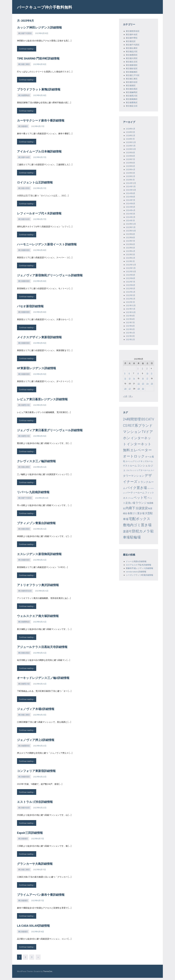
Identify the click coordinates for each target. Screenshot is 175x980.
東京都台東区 (24, 468)
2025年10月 (131, 149)
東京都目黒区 (24, 530)
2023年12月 (131, 224)
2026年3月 (130, 132)
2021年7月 (130, 322)
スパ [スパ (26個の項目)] (152, 470)
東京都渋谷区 (24, 220)
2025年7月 (130, 159)
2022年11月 (131, 268)
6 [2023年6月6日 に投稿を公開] (129, 373)
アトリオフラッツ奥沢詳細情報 (38, 586)
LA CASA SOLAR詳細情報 (33, 928)
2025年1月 (130, 180)
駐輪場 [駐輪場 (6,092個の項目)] (135, 537)
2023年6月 (130, 244)
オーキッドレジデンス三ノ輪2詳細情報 (43, 679)
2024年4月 (131, 210)
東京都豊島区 (24, 95)
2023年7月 (130, 241)
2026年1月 (130, 139)
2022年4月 (131, 292)
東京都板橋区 (132, 72)
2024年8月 (131, 197)
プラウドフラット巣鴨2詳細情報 (39, 90)
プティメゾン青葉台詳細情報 (36, 524)
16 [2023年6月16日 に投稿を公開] (143, 378)
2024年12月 (131, 183)
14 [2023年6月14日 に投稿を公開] (134, 378)
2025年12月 (131, 142)
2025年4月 (131, 169)
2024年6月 (131, 203)
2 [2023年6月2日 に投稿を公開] (142, 368)
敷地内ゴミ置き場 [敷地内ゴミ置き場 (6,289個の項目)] (137, 525)
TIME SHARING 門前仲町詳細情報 (38, 58)
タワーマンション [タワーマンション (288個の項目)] (134, 476)
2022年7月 (131, 282)
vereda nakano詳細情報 (136, 572)
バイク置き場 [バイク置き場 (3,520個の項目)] (136, 488)
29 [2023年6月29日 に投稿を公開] (139, 389)
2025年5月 (130, 166)
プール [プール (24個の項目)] (131, 498)
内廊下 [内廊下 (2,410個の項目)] (130, 508)
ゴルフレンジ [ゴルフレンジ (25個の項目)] (131, 470)
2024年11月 (131, 186)
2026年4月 (131, 129)
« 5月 (125, 396)
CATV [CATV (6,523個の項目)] (150, 419)
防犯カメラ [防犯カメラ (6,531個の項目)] (141, 531)
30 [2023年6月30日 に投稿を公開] (143, 389)
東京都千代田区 (25, 33)
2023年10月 (131, 231)
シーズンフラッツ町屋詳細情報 (140, 575)
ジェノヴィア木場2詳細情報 (36, 710)
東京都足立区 (132, 106)
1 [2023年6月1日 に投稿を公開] (138, 368)
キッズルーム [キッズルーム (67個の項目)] (147, 461)
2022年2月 (131, 299)
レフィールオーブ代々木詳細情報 (39, 214)
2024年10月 (131, 190)
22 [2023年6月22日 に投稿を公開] (139, 383)
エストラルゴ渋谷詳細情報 (35, 804)
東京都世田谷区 (25, 592)
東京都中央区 (24, 157)
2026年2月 (131, 135)
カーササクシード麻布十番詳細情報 (41, 120)
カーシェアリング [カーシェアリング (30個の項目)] (133, 461)
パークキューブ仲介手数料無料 (48, 7)
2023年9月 (130, 234)
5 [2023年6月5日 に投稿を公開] (125, 373)
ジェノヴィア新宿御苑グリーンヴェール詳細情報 (50, 276)
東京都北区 (131, 41)
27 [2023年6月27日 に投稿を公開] (130, 389)
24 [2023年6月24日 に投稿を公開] (148, 383)
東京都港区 (23, 126)
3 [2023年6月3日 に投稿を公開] (147, 368)
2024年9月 (131, 193)
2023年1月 (130, 261)
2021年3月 (130, 336)
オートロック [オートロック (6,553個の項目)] (134, 456)
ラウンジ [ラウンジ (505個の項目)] (141, 503)
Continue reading (26, 49)
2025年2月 (131, 176)
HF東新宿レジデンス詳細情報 (37, 369)
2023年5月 (130, 248)
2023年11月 (131, 227)
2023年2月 (131, 258)
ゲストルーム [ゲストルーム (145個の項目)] (130, 466)
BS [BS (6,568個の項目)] (143, 419)
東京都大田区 (24, 188)
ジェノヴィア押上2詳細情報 (36, 741)
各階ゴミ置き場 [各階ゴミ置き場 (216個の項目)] (136, 513)
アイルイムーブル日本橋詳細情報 (39, 152)
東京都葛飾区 (132, 99)
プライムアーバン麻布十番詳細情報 (41, 897)
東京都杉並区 (132, 68)
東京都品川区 (132, 51)
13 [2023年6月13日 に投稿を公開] (130, 378)
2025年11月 (131, 146)
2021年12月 (131, 305)
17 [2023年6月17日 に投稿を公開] (147, 378)
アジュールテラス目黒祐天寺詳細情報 (42, 648)
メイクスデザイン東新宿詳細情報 (39, 338)
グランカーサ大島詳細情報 (35, 866)
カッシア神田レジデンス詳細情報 (39, 27)
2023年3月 (130, 254)
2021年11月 (131, 309)
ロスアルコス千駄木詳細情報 (139, 565)
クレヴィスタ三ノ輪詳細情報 (36, 462)
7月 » (131, 396)
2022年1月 (130, 302)
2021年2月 (130, 339)
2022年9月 (131, 275)
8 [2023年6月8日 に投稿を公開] (138, 373)
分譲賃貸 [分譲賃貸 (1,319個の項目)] (142, 508)
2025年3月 (130, 173)
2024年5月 (131, 207)
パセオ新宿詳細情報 (30, 307)
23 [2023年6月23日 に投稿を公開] (143, 383)
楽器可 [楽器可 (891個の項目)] (127, 531)
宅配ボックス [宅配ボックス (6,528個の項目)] (140, 519)
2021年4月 (130, 333)
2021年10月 (131, 312)
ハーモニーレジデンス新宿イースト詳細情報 (47, 245)
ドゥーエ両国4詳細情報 (136, 561)
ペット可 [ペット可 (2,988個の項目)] (140, 497)
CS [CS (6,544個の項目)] (125, 425)
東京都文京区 (132, 62)
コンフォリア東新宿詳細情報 (36, 772)
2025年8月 (130, 156)
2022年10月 (131, 271)
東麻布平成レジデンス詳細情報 (140, 568)
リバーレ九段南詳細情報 (33, 493)
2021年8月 (130, 319)
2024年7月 (131, 200)
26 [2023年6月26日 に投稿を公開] (125, 389)
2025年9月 (130, 152)
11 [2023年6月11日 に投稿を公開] (152, 373)
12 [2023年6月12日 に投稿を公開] (125, 378)
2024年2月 (131, 217)
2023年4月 (131, 251)
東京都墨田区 (24, 747)
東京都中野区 (132, 38)
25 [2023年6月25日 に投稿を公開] (152, 383)
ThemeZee (48, 973)
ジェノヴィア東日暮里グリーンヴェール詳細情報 (50, 431)
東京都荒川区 (24, 406)
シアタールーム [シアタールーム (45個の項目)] (143, 470)
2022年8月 (131, 278)
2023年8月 (130, 237)
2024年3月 (131, 214)
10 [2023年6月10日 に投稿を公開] (147, 373)
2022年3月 (131, 295)
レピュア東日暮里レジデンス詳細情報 (42, 400)
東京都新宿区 (24, 251)
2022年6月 (131, 285)
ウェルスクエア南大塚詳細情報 (38, 617)
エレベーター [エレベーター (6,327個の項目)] (141, 450)
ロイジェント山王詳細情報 (35, 183)
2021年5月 (130, 329)
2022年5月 (131, 288)
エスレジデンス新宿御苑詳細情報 (39, 555)
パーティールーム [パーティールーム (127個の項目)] (135, 492)
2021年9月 (130, 316)
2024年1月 (130, 220)
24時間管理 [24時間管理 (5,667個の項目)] (132, 419)
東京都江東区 (24, 64)
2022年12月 (131, 265)
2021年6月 (130, 326)
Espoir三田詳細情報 (30, 835)
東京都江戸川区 (133, 75)
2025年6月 (130, 163)
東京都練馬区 (132, 92)
